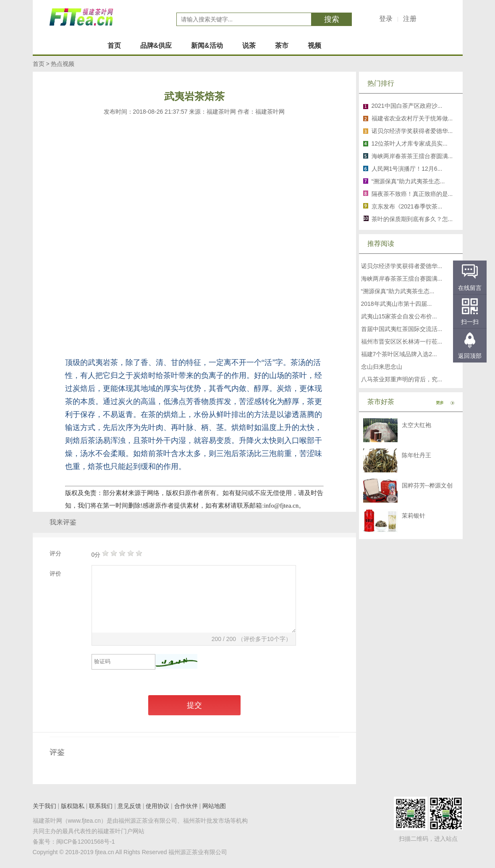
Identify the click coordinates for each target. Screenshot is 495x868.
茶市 (282, 46)
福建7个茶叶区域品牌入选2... (399, 354)
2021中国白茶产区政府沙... (407, 106)
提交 (194, 705)
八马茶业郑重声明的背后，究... (402, 379)
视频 (314, 46)
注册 (410, 19)
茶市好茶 (381, 402)
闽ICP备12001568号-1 (86, 842)
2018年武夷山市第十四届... (397, 304)
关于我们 (45, 806)
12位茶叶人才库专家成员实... (410, 143)
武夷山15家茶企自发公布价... (399, 316)
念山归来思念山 (382, 367)
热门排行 (381, 83)
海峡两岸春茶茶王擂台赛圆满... (412, 156)
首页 (114, 46)
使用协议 (157, 806)
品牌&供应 (156, 46)
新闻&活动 (207, 46)
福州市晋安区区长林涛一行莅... (402, 341)
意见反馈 (129, 806)
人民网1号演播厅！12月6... (407, 169)
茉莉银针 (414, 516)
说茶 (249, 46)
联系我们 (101, 806)
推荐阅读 (381, 244)
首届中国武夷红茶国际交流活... (402, 329)
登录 (386, 19)
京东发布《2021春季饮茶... (407, 206)
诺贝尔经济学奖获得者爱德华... (412, 131)
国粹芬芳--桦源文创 (427, 485)
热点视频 (63, 64)
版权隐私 (73, 806)
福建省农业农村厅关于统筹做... (412, 118)
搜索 (332, 19)
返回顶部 (470, 356)
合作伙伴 (186, 806)
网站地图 (214, 806)
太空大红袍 (416, 425)
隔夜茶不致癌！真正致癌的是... (412, 194)
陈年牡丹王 (416, 455)
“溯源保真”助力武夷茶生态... (408, 181)
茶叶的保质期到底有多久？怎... (412, 219)
